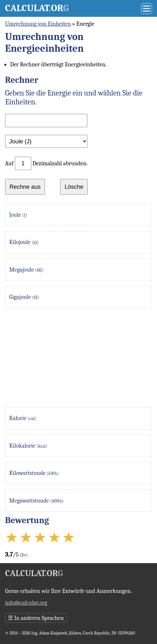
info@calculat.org (26, 603)
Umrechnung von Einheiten (38, 24)
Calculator (37, 8)
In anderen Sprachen (36, 618)
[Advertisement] (78, 358)
